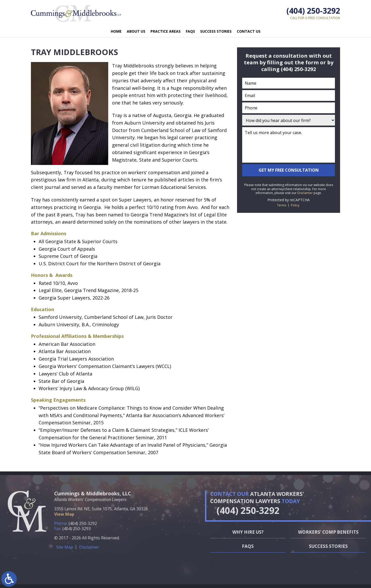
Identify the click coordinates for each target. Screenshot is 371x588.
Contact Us (249, 31)
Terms (282, 205)
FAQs (190, 31)
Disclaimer (305, 193)
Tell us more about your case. (289, 145)
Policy (295, 205)
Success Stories (216, 31)
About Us (136, 31)
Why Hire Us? (316, 532)
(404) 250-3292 (313, 11)
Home (116, 31)
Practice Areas (166, 31)
